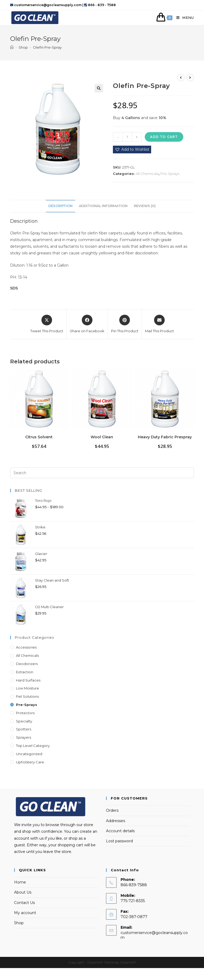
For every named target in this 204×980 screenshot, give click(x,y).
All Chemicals (147, 174)
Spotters (24, 729)
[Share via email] (160, 324)
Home (20, 882)
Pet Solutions (27, 696)
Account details (120, 831)
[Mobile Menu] (183, 18)
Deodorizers (27, 664)
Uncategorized (29, 754)
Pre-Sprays (170, 174)
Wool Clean (102, 437)
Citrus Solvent (39, 437)
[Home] (12, 47)
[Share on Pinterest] (125, 324)
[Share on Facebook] (87, 324)
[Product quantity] (127, 137)
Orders (112, 810)
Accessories (26, 647)
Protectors (25, 713)
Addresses (116, 821)
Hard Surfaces (28, 680)
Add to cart (164, 137)
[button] (99, 88)
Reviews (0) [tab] (145, 206)
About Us (23, 892)
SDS (14, 288)
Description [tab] (60, 206)
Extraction (25, 672)
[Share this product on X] (47, 324)
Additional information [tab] (103, 206)
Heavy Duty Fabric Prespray (165, 437)
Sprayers (24, 737)
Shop (19, 923)
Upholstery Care (30, 762)
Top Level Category (33, 746)
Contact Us (24, 903)
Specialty (24, 721)
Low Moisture (27, 688)
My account (25, 913)
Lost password (119, 841)
